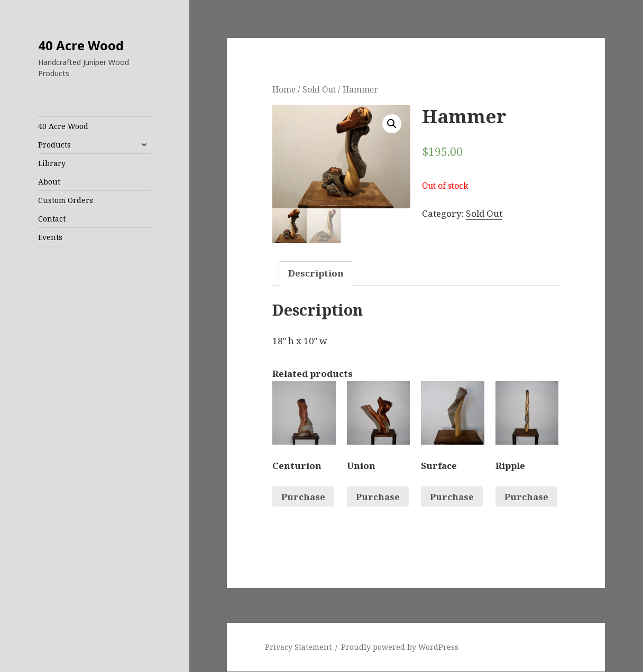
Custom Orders (66, 200)
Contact (52, 219)
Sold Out (319, 89)
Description (316, 274)
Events (50, 237)
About (49, 182)
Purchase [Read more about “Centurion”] (303, 497)
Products (54, 145)
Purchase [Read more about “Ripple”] (526, 497)
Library (52, 163)
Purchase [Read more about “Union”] (378, 497)
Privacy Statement (298, 647)
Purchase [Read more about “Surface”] (452, 497)
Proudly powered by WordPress (400, 647)
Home (284, 89)
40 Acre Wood (81, 45)
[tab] (316, 274)
